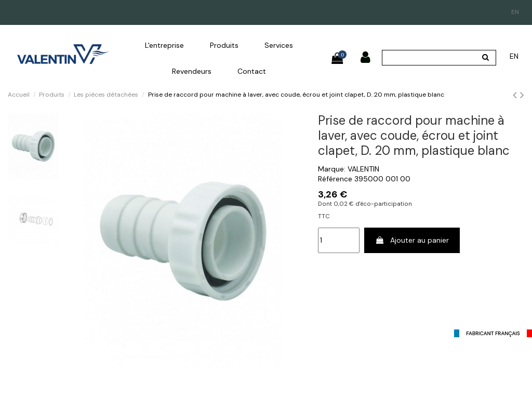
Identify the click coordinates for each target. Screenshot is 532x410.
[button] (164, 45)
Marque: (332, 169)
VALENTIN (363, 169)
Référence (335, 179)
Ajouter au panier (412, 240)
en (515, 12)
